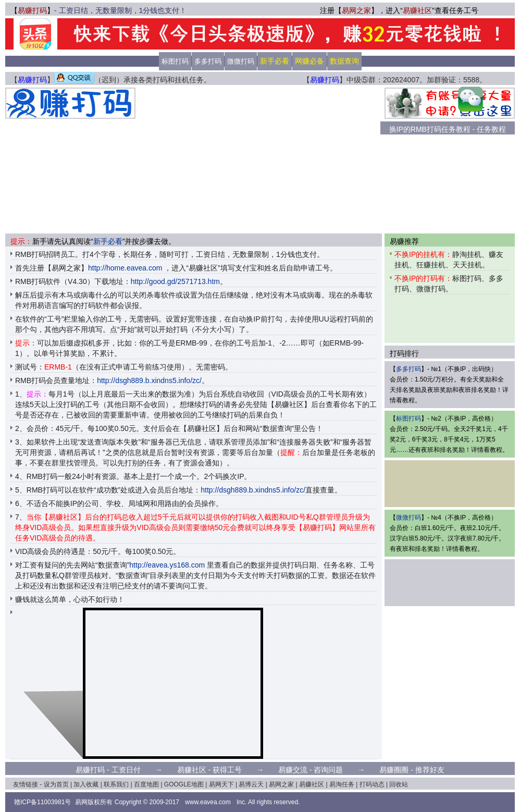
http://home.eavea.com (125, 268)
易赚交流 (293, 770)
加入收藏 (86, 784)
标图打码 (175, 61)
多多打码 (208, 61)
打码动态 (372, 784)
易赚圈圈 (394, 770)
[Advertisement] (258, 161)
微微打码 (241, 61)
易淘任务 (342, 784)
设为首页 (56, 784)
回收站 (399, 784)
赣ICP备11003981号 (42, 802)
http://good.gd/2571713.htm (175, 281)
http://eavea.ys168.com (167, 565)
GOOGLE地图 (184, 784)
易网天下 (221, 784)
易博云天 (251, 784)
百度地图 (146, 784)
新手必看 (108, 241)
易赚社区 (417, 10)
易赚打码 (32, 10)
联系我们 (116, 784)
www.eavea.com (208, 802)
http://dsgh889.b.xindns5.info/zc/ (149, 380)
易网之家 (356, 10)
